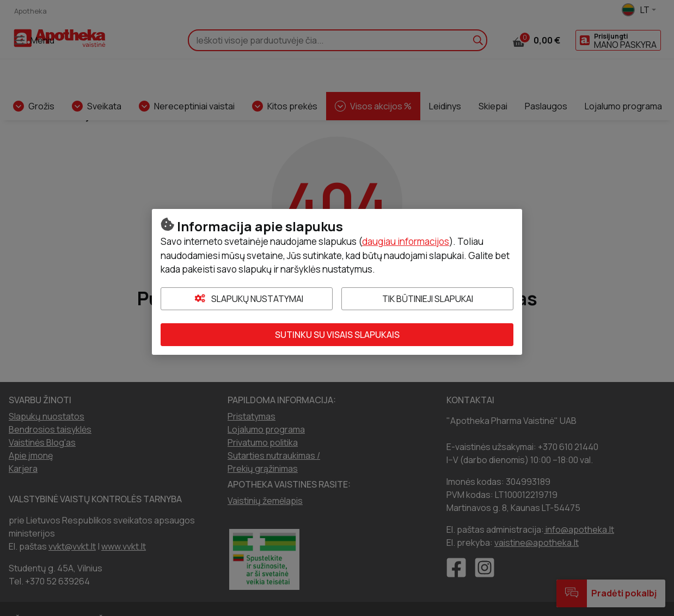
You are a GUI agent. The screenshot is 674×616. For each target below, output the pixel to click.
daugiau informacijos (406, 241)
